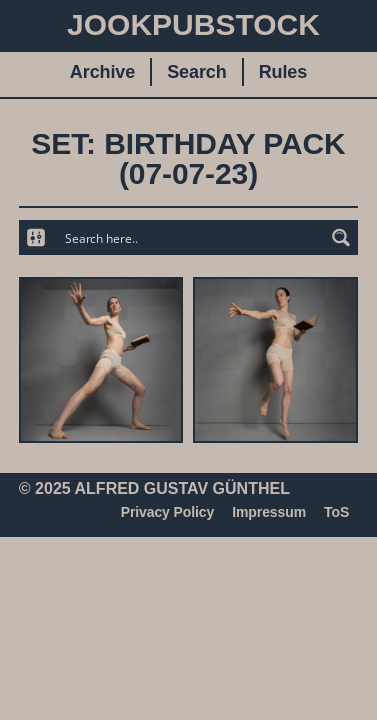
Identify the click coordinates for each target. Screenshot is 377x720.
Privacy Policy (168, 512)
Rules (283, 72)
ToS (336, 512)
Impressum (269, 512)
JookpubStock (193, 24)
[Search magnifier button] (340, 237)
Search (196, 72)
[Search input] (189, 237)
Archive (102, 72)
